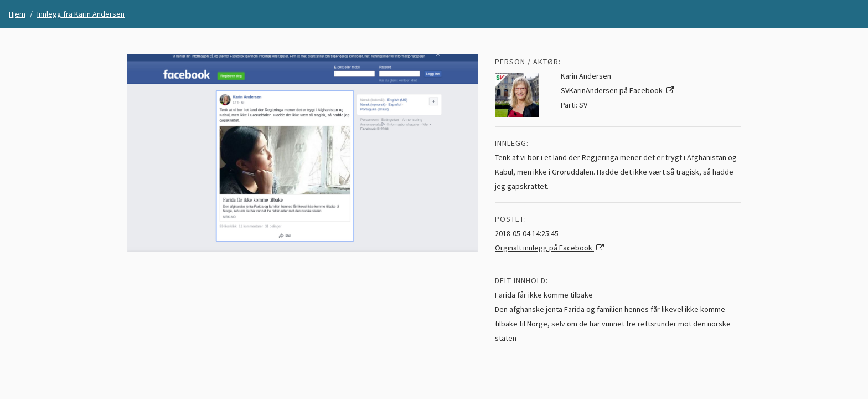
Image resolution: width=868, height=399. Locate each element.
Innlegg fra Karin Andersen (81, 14)
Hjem (17, 14)
